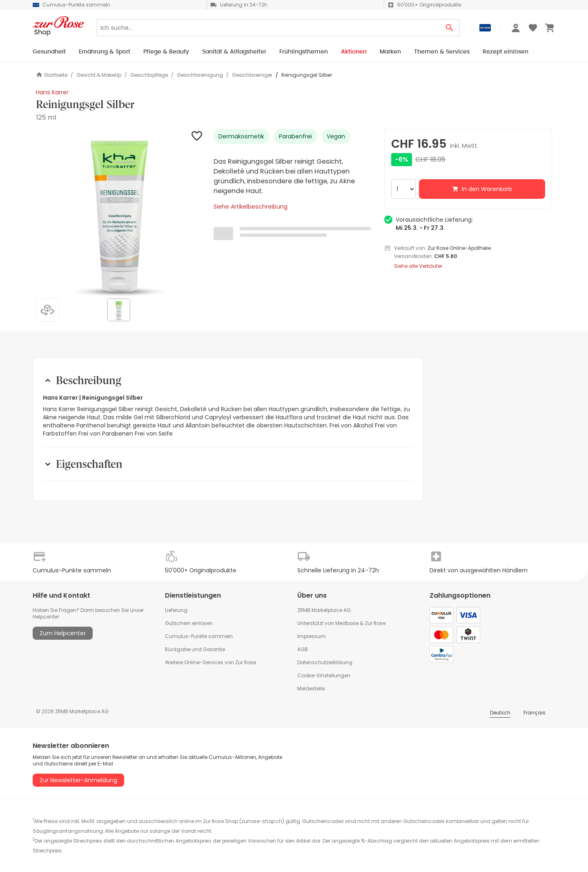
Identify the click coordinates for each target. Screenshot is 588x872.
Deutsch (500, 713)
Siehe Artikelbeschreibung (251, 207)
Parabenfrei (295, 136)
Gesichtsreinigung (200, 75)
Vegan (336, 136)
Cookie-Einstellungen (324, 675)
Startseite (52, 75)
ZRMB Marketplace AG (324, 610)
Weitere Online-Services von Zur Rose (210, 662)
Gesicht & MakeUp (99, 75)
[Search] (268, 28)
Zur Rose (375, 623)
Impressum (312, 636)
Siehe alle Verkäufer (418, 266)
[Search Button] (450, 28)
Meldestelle (311, 688)
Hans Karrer (52, 92)
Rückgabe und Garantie (195, 649)
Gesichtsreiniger (252, 75)
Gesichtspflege (149, 75)
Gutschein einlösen (189, 623)
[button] (120, 213)
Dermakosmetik (241, 136)
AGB (303, 649)
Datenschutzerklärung (325, 662)
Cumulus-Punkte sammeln (199, 636)
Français (535, 713)
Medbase (347, 623)
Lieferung (176, 610)
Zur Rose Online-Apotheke (459, 248)
